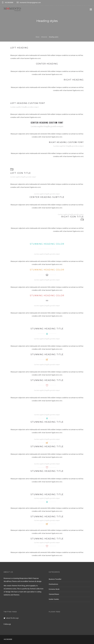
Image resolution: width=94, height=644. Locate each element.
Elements (44, 37)
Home (38, 37)
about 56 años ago (12, 618)
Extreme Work (54, 589)
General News (54, 594)
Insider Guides (54, 599)
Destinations (53, 584)
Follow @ (7, 624)
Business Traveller (55, 579)
